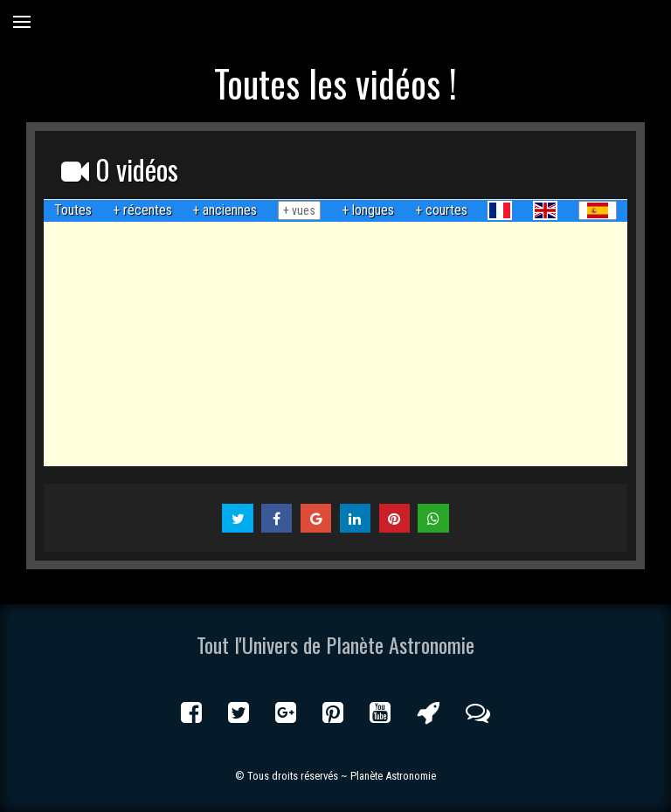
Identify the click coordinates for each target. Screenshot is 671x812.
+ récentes (142, 210)
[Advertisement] (335, 344)
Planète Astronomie (393, 776)
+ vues (299, 210)
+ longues (368, 210)
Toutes (73, 210)
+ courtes (441, 210)
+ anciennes (225, 210)
